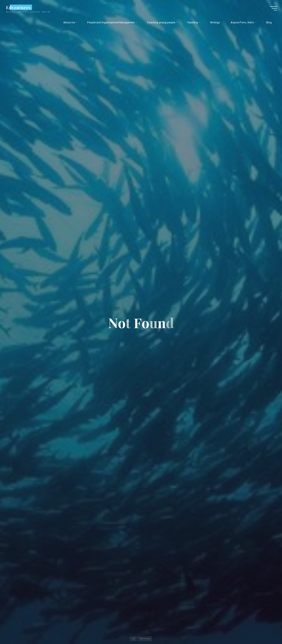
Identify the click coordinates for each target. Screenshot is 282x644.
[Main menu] (272, 9)
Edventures (20, 8)
